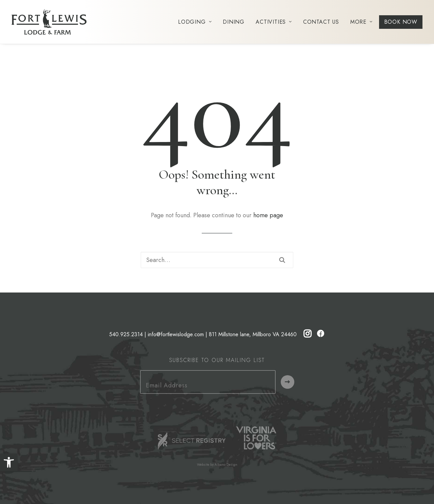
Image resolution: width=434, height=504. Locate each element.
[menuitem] (197, 22)
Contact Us (321, 22)
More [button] (361, 22)
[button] (9, 462)
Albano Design (226, 465)
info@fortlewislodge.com (176, 334)
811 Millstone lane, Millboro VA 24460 (253, 334)
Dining (234, 22)
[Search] (217, 260)
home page (268, 215)
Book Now (401, 22)
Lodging (195, 22)
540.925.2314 (126, 334)
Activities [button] (274, 22)
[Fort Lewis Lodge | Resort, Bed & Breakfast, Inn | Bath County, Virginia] (49, 22)
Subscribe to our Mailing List (217, 360)
